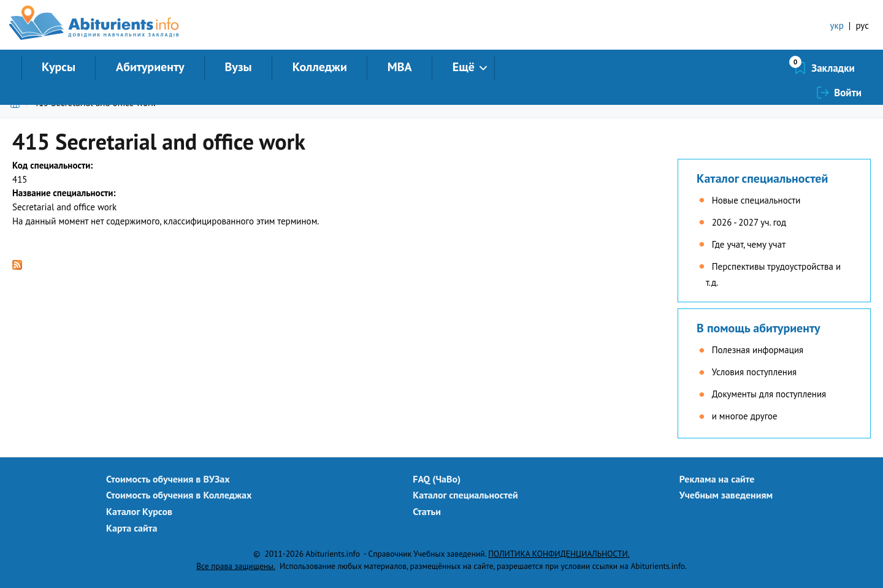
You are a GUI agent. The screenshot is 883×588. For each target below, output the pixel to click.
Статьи (427, 511)
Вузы (239, 67)
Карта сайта (132, 528)
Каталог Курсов (139, 511)
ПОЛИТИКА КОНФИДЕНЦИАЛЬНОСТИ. (559, 554)
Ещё (464, 67)
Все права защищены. (236, 566)
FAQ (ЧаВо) (437, 479)
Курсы (59, 67)
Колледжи (320, 67)
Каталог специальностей (762, 178)
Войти (848, 68)
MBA (400, 67)
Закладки (768, 68)
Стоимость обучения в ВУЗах (168, 479)
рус (862, 25)
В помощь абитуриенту (759, 328)
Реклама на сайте (717, 479)
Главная (17, 103)
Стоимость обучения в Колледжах (179, 495)
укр (837, 25)
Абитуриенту (150, 67)
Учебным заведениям (726, 495)
